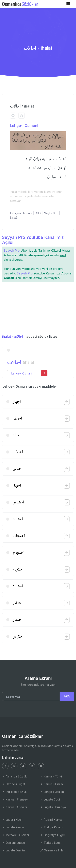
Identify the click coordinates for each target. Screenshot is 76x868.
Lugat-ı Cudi (50, 799)
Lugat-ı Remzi (13, 827)
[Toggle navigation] (68, 4)
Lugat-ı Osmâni (14, 850)
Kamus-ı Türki (51, 776)
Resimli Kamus (51, 820)
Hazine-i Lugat (13, 784)
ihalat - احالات (12, 336)
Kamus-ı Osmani (14, 807)
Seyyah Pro (12, 250)
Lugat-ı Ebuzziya (53, 807)
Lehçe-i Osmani (24, 126)
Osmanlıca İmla (52, 850)
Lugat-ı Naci (12, 820)
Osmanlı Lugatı (13, 843)
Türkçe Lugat (51, 843)
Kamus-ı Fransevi (15, 799)
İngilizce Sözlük (14, 792)
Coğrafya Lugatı (53, 835)
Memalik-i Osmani (15, 835)
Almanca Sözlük (14, 776)
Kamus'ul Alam (51, 784)
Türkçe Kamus (51, 827)
